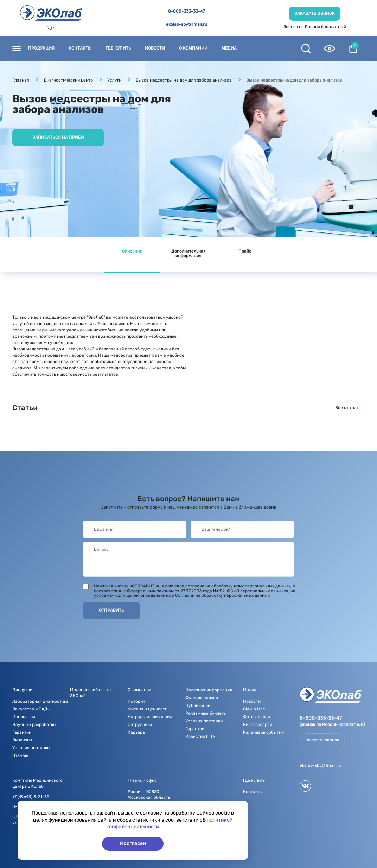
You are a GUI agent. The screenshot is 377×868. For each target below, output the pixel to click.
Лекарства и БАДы (31, 709)
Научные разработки (34, 725)
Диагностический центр (68, 80)
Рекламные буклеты (206, 713)
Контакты (80, 48)
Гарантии (22, 732)
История (136, 701)
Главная (21, 80)
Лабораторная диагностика (40, 701)
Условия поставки (31, 748)
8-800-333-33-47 (186, 11)
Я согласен (133, 844)
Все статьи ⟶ (350, 408)
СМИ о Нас (254, 709)
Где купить (118, 48)
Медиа (229, 48)
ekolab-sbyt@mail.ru (187, 24)
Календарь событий (263, 732)
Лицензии (22, 740)
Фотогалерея (257, 717)
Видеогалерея (258, 725)
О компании (193, 48)
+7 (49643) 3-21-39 (31, 797)
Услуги (114, 80)
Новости (155, 48)
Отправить (111, 610)
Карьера (136, 732)
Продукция (41, 48)
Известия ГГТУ (200, 736)
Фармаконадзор (202, 698)
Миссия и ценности (148, 709)
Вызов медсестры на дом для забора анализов (184, 80)
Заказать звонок (315, 13)
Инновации (24, 717)
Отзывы (20, 755)
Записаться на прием (58, 137)
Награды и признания (150, 717)
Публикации (198, 706)
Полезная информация (209, 690)
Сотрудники (140, 725)
